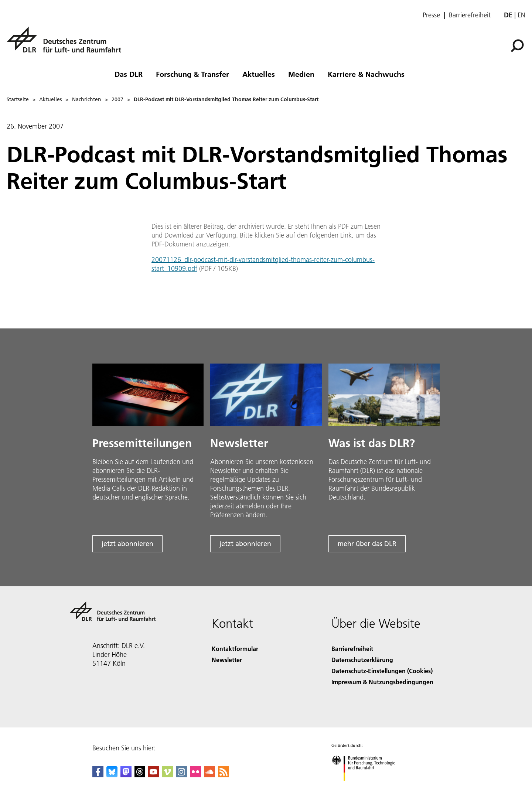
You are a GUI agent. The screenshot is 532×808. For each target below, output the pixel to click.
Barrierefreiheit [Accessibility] (352, 649)
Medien (301, 74)
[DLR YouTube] (153, 775)
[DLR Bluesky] (112, 775)
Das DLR (129, 74)
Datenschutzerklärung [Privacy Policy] (362, 660)
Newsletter (227, 660)
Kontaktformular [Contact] (235, 649)
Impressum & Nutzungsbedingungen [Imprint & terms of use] (382, 682)
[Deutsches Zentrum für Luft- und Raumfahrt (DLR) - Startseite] (67, 44)
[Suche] (517, 46)
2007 (117, 99)
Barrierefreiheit (470, 15)
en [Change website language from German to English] (521, 15)
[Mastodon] (126, 775)
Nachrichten (87, 99)
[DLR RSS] (224, 775)
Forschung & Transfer (192, 74)
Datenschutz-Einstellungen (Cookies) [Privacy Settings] (382, 671)
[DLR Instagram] (181, 775)
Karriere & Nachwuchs (366, 74)
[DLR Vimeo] (167, 775)
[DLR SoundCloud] (209, 775)
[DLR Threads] (140, 775)
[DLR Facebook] (98, 775)
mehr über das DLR (367, 544)
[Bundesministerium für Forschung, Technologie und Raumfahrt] (367, 787)
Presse (431, 15)
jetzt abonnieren (127, 544)
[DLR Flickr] (195, 775)
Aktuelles (259, 74)
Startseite (18, 99)
